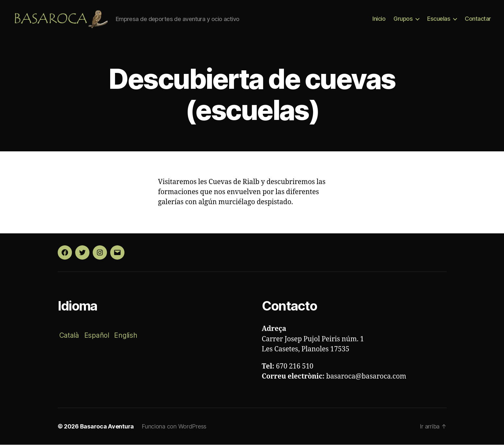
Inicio (379, 19)
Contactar (478, 19)
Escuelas (439, 19)
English (126, 336)
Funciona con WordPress (174, 427)
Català (69, 336)
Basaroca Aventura (107, 427)
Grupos (403, 19)
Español (97, 336)
